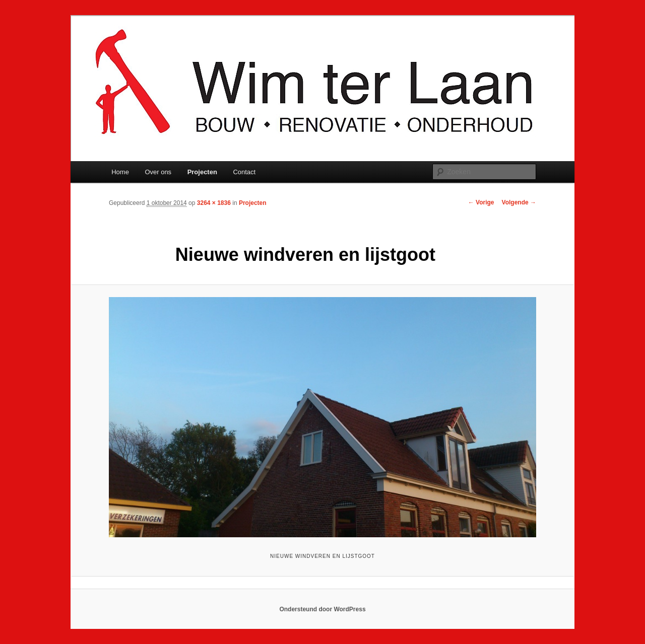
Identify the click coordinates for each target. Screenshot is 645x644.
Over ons (158, 172)
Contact (244, 172)
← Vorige (481, 202)
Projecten (202, 172)
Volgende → (519, 202)
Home (120, 172)
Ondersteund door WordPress (322, 609)
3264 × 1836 (214, 203)
